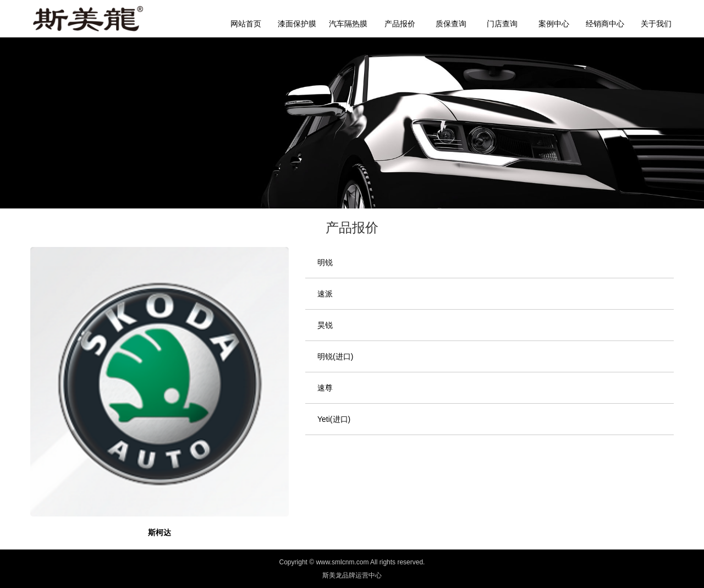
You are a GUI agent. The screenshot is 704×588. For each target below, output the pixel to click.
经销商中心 (605, 24)
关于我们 (656, 24)
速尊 (325, 388)
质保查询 (451, 24)
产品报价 (400, 24)
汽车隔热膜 (348, 24)
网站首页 (246, 24)
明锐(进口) (335, 356)
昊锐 (325, 325)
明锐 (325, 262)
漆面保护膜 (297, 24)
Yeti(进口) (334, 419)
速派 (325, 294)
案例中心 (554, 24)
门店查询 (502, 24)
